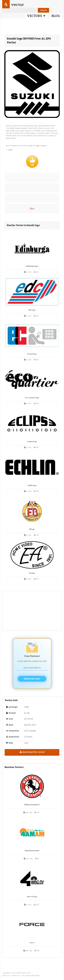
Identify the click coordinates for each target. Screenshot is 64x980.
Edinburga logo (32, 266)
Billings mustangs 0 (32, 805)
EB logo (32, 529)
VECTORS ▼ (36, 16)
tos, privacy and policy (31, 975)
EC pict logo (32, 354)
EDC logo (32, 310)
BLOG (56, 16)
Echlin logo (32, 485)
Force (32, 943)
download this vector (32, 752)
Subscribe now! (32, 679)
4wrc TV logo (32, 897)
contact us (16, 975)
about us (6, 975)
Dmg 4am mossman (32, 851)
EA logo (32, 573)
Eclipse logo (32, 442)
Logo (38, 146)
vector (17, 5)
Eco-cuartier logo (32, 398)
